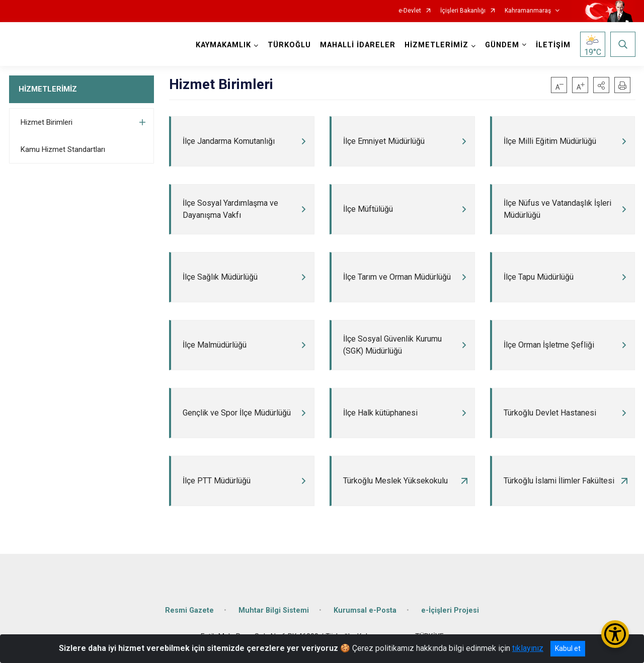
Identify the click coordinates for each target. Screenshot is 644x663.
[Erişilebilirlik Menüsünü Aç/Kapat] (615, 634)
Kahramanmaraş (528, 11)
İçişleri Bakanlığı (463, 11)
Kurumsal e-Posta (365, 610)
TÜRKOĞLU (289, 45)
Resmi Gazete (189, 610)
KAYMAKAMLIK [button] (223, 45)
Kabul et (568, 648)
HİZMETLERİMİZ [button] (436, 45)
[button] (601, 85)
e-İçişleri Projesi (450, 610)
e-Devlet (410, 11)
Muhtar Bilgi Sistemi (274, 610)
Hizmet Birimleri (47, 122)
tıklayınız (528, 648)
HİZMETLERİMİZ (48, 89)
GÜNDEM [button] (502, 45)
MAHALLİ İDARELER (358, 45)
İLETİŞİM (553, 45)
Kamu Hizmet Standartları (63, 149)
